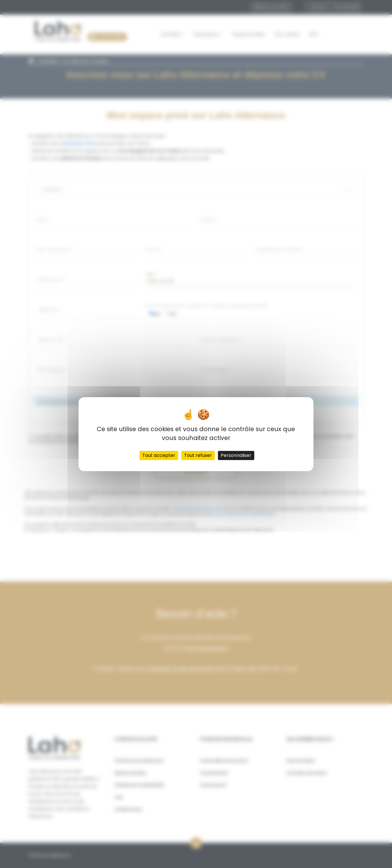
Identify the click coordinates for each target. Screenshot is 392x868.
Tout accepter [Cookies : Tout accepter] (159, 455)
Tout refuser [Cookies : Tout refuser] (198, 455)
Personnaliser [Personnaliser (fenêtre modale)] (236, 455)
